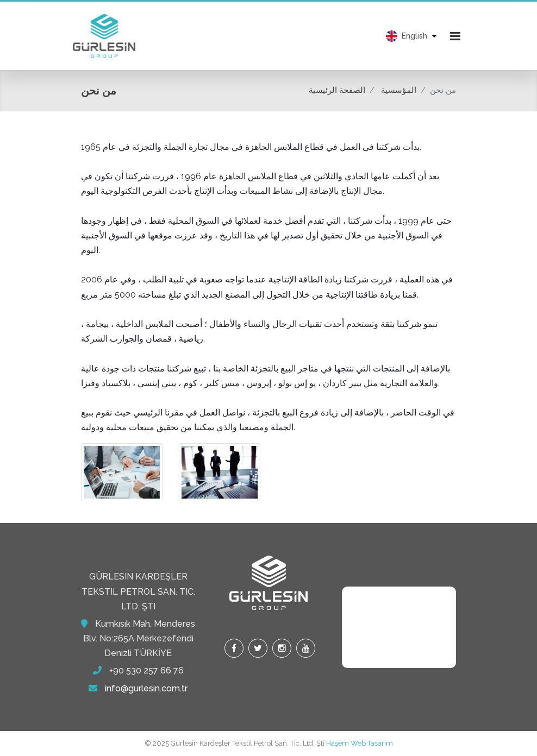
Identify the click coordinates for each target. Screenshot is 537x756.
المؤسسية (399, 90)
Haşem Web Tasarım (360, 743)
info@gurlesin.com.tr (146, 688)
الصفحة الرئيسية (337, 90)
